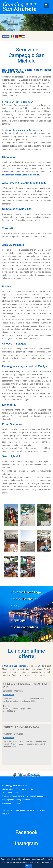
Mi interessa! (9, 695)
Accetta (29, 866)
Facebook (26, 832)
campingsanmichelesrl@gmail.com (16, 800)
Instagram (26, 843)
